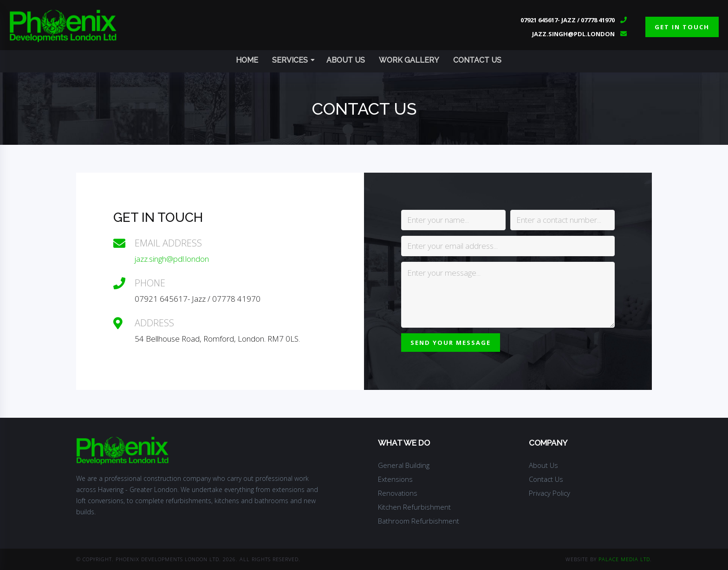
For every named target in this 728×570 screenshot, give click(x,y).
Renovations (398, 493)
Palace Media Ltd (624, 559)
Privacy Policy (549, 493)
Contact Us (477, 60)
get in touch (682, 27)
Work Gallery (409, 60)
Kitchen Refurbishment (414, 507)
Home (247, 60)
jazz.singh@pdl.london (573, 34)
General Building (404, 465)
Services (293, 60)
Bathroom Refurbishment (419, 521)
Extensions (395, 479)
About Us (346, 60)
